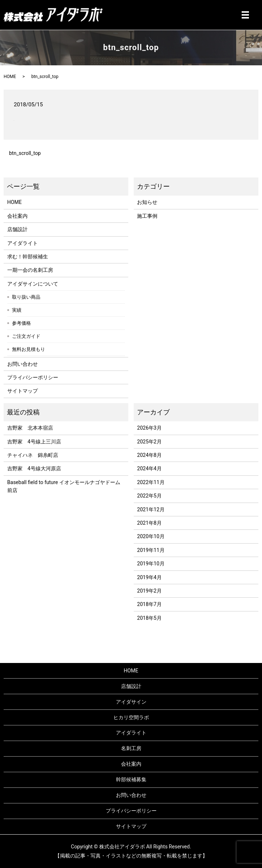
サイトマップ (23, 391)
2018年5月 (149, 618)
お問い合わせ (23, 364)
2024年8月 (149, 455)
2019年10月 (151, 564)
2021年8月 (149, 523)
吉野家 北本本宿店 (30, 428)
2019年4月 (149, 577)
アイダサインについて (33, 284)
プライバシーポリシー (33, 377)
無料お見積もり (29, 349)
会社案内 (17, 216)
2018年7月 (149, 604)
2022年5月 (149, 496)
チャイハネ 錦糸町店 (33, 455)
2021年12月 (151, 509)
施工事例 (147, 216)
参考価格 (21, 323)
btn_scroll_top (25, 153)
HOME (10, 77)
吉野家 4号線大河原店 (34, 468)
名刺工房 (131, 748)
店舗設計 (17, 229)
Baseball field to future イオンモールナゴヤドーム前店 (64, 486)
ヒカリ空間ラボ (131, 717)
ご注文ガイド (26, 336)
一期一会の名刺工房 (30, 270)
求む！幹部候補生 (28, 257)
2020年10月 (151, 536)
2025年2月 (149, 442)
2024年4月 (149, 468)
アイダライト (23, 243)
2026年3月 (149, 428)
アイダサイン (131, 702)
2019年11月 (151, 550)
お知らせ (147, 202)
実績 (17, 310)
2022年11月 (151, 482)
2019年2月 (149, 591)
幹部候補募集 (131, 779)
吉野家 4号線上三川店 (34, 442)
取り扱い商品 (26, 297)
